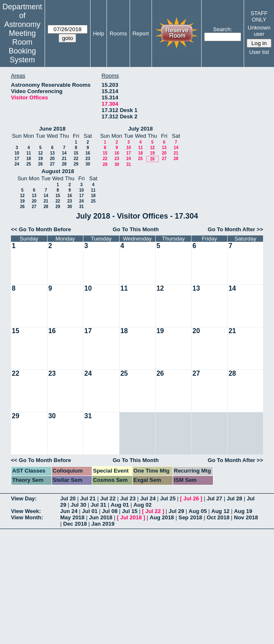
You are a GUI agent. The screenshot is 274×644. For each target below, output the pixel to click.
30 (88, 164)
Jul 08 (110, 511)
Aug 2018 (162, 517)
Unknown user (259, 31)
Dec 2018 (75, 524)
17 (17, 159)
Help (99, 33)
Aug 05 (198, 511)
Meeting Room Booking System (22, 47)
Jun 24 (69, 511)
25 (28, 164)
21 (64, 159)
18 (28, 159)
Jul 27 (214, 498)
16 (88, 153)
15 (76, 153)
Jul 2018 (131, 517)
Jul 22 (108, 498)
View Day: (24, 498)
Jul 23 (128, 498)
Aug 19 (243, 511)
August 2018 (58, 171)
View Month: (27, 517)
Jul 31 (99, 505)
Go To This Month (136, 229)
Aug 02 (142, 505)
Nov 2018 (246, 517)
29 (76, 164)
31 (129, 164)
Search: (222, 29)
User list (259, 52)
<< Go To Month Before (41, 229)
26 (40, 164)
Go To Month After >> (235, 229)
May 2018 (72, 517)
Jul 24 (148, 498)
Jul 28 (235, 498)
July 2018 (140, 129)
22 (76, 159)
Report (141, 33)
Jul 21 (88, 498)
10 (17, 153)
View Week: (26, 511)
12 (40, 153)
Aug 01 (120, 505)
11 (28, 153)
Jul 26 (191, 498)
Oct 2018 (218, 517)
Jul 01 (90, 511)
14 (64, 153)
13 (52, 153)
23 (88, 159)
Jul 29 (177, 511)
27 (52, 164)
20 (52, 159)
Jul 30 (78, 505)
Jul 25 (168, 498)
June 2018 (52, 129)
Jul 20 (68, 498)
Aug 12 (220, 511)
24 (17, 164)
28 (64, 164)
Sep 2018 (190, 517)
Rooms (118, 33)
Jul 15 (130, 511)
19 (40, 159)
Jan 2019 (103, 524)
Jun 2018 (101, 517)
